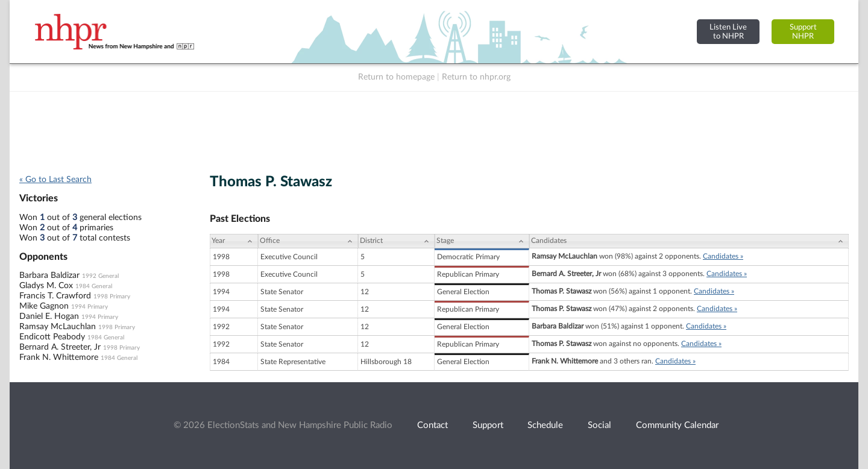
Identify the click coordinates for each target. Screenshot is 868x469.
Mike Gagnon (44, 306)
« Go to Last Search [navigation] (55, 180)
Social (599, 425)
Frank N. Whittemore (59, 357)
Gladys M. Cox (46, 286)
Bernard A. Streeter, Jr (60, 347)
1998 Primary (112, 297)
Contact (432, 425)
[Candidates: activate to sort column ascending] (689, 241)
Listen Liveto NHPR (728, 32)
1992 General (100, 276)
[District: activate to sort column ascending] (396, 241)
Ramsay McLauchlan (58, 327)
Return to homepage (396, 77)
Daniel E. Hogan (49, 316)
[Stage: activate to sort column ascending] (482, 241)
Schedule (545, 425)
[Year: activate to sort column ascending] (234, 241)
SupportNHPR (803, 32)
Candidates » (723, 256)
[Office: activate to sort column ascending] (308, 241)
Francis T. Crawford (55, 296)
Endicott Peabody (52, 337)
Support (488, 425)
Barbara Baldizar (49, 275)
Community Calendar (677, 425)
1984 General (94, 286)
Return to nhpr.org (476, 77)
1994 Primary (90, 307)
